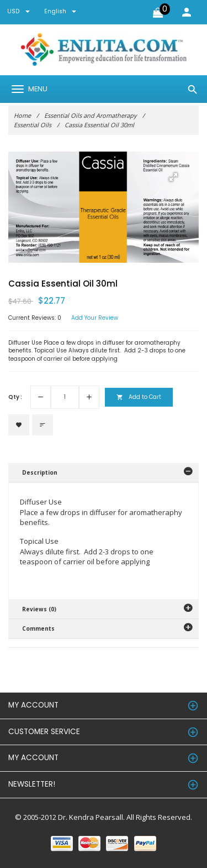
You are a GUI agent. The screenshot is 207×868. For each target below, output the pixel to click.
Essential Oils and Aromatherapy (91, 115)
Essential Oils (33, 125)
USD (18, 11)
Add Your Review (95, 318)
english (60, 11)
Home (22, 115)
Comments (38, 628)
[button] (173, 177)
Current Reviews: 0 (35, 318)
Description (40, 472)
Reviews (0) (39, 609)
